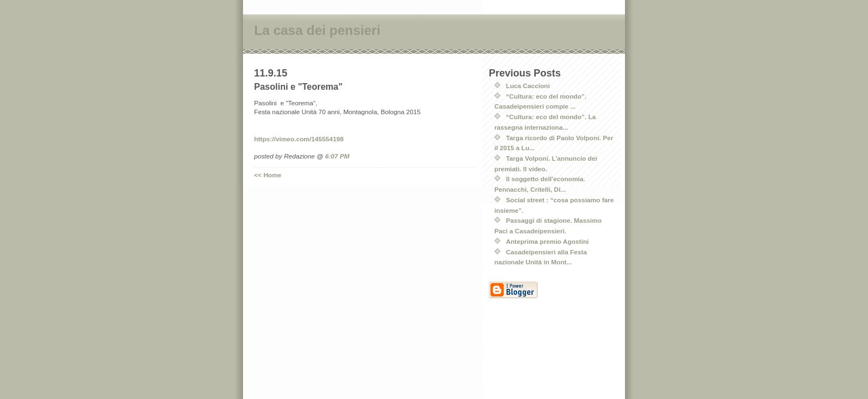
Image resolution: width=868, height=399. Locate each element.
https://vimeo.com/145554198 (299, 139)
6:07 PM (337, 156)
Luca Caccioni (528, 86)
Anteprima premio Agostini (547, 241)
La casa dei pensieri (317, 30)
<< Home (268, 175)
